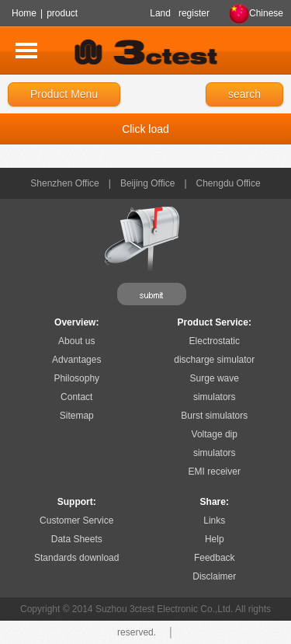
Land (160, 13)
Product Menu (64, 94)
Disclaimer (214, 576)
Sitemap (77, 416)
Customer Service (76, 520)
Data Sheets (77, 539)
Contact (76, 397)
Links (214, 520)
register (194, 13)
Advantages (76, 360)
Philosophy (76, 378)
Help (215, 539)
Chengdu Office (229, 183)
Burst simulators (214, 416)
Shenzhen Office (65, 183)
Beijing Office (147, 183)
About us (76, 341)
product (62, 13)
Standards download (76, 558)
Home (24, 13)
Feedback (215, 558)
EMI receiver (215, 472)
